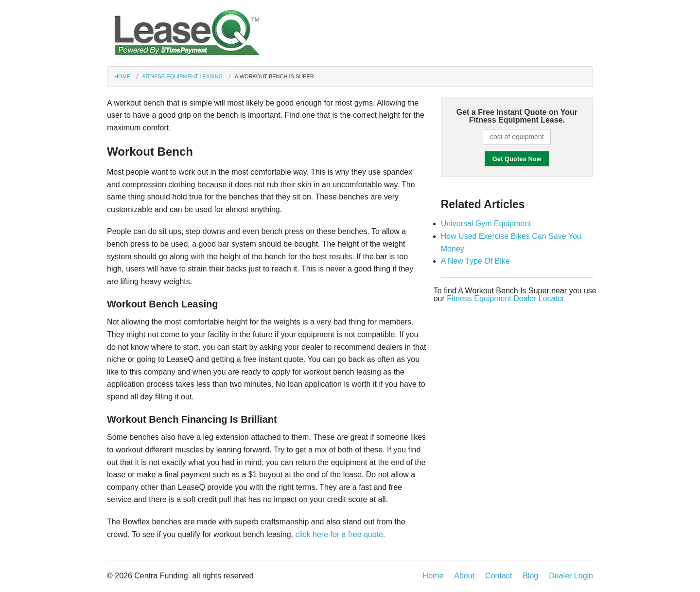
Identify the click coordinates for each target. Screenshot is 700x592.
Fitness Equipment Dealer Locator (506, 298)
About (464, 576)
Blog (530, 576)
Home (122, 76)
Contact (499, 576)
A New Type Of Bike (475, 261)
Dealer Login (571, 576)
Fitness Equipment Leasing (183, 76)
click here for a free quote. (340, 534)
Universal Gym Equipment (486, 224)
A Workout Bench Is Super (274, 76)
